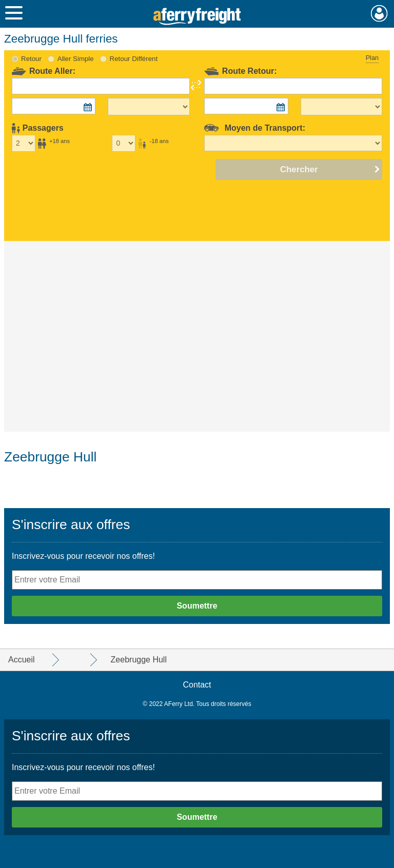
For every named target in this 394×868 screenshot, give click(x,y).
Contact (197, 685)
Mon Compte (379, 13)
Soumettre (197, 606)
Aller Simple (76, 59)
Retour (31, 59)
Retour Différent (134, 59)
